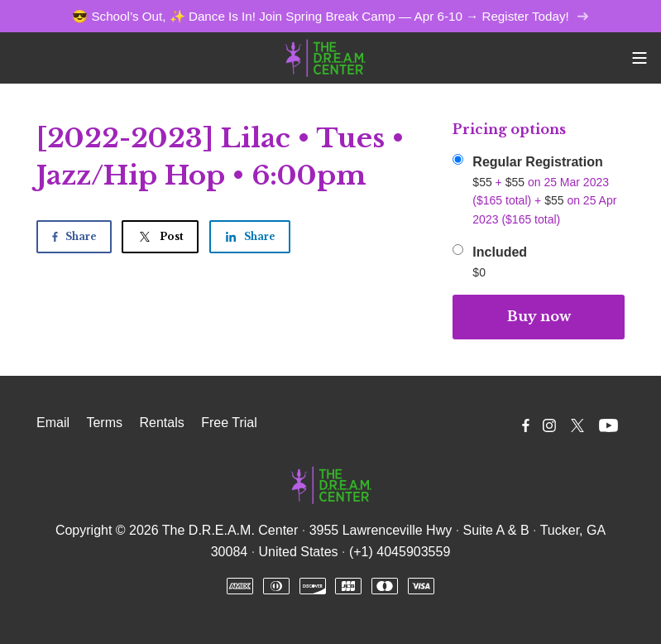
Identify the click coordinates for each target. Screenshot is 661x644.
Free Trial (229, 423)
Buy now (539, 316)
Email (53, 423)
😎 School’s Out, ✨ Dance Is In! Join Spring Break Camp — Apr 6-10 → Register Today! (330, 16)
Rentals (161, 423)
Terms (104, 423)
